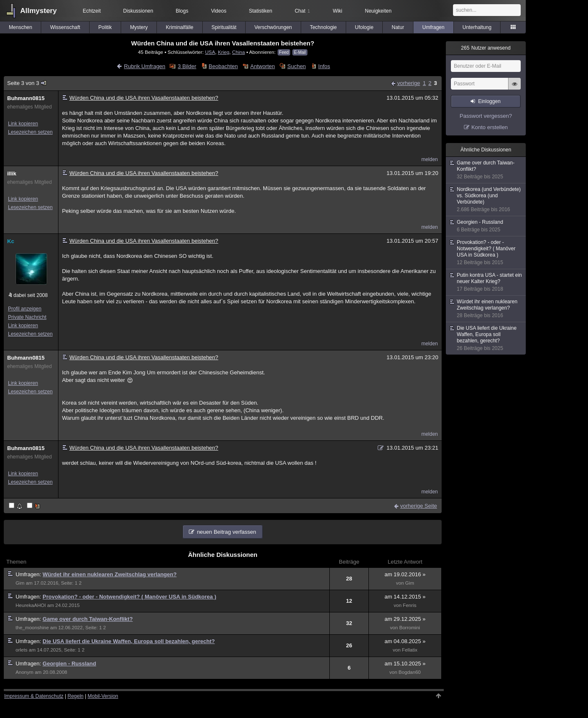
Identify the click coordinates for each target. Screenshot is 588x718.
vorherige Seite (419, 506)
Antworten (263, 66)
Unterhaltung (477, 27)
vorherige (408, 83)
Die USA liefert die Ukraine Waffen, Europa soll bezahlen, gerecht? (128, 641)
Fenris (410, 605)
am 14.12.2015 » (405, 597)
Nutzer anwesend (486, 48)
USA (210, 52)
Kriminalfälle (179, 27)
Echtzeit (92, 11)
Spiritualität (224, 27)
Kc (11, 241)
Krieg (224, 52)
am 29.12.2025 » (405, 619)
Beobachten (223, 66)
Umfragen (433, 27)
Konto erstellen (490, 127)
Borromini (409, 628)
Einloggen (489, 101)
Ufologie (364, 27)
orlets (21, 650)
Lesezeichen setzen (30, 132)
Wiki (338, 11)
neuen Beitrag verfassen (226, 532)
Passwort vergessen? (486, 116)
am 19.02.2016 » (405, 574)
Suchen (297, 66)
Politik (105, 27)
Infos (324, 66)
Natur (398, 27)
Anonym (24, 672)
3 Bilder (187, 66)
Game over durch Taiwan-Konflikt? (87, 619)
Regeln (76, 696)
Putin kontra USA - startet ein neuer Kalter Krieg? (486, 282)
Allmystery (38, 11)
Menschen (20, 27)
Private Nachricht (27, 317)
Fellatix (410, 650)
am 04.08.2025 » (405, 641)
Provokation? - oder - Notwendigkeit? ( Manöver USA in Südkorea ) (129, 597)
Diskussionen (138, 11)
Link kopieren (23, 124)
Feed (284, 52)
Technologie (323, 27)
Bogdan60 (410, 672)
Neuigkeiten (378, 11)
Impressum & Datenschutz (34, 696)
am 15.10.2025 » (405, 664)
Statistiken (261, 11)
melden (430, 159)
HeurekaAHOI (31, 605)
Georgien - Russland (69, 664)
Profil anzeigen (25, 309)
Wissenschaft (65, 27)
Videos (219, 11)
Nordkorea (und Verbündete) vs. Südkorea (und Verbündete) (486, 200)
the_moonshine (32, 628)
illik (12, 174)
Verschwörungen (273, 27)
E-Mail (300, 52)
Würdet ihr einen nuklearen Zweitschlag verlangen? (110, 574)
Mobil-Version (103, 696)
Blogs (182, 11)
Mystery (139, 27)
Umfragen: (29, 574)
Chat (302, 11)
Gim (20, 583)
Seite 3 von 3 (27, 83)
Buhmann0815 (26, 98)
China (239, 52)
